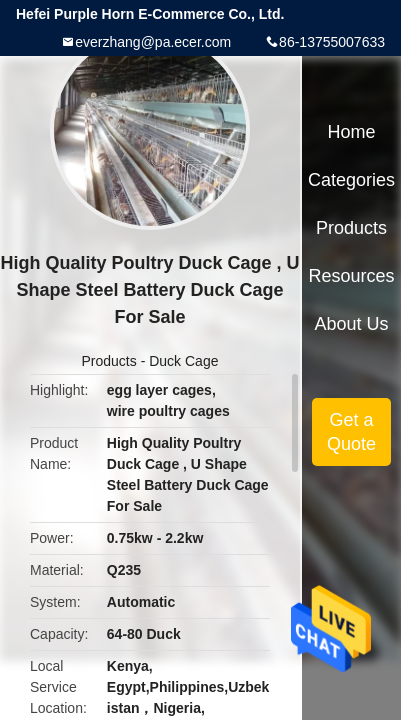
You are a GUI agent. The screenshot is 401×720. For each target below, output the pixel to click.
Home (352, 132)
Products (109, 361)
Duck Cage (183, 361)
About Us (352, 324)
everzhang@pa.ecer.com (153, 42)
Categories (351, 180)
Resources (352, 276)
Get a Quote (351, 432)
